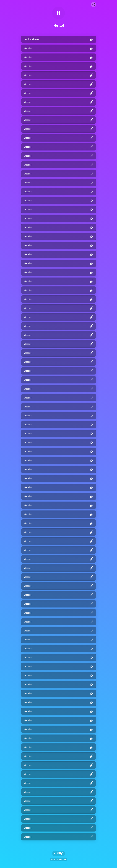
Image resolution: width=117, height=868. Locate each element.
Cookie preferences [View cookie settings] (59, 860)
